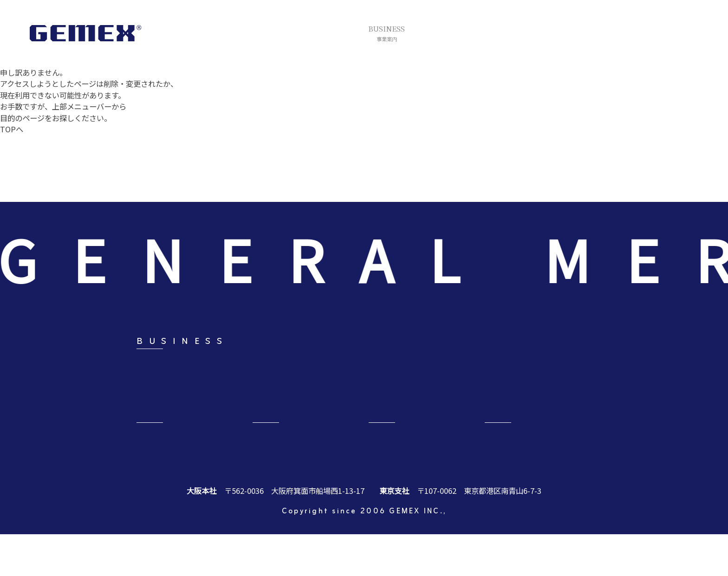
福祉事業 (151, 411)
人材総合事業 (437, 411)
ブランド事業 (437, 385)
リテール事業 (159, 385)
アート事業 (248, 385)
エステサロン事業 (538, 385)
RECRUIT (293, 457)
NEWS (394, 457)
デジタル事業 (252, 411)
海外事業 (337, 411)
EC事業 (520, 411)
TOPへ (12, 129)
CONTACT (528, 457)
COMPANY (180, 457)
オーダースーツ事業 (355, 385)
